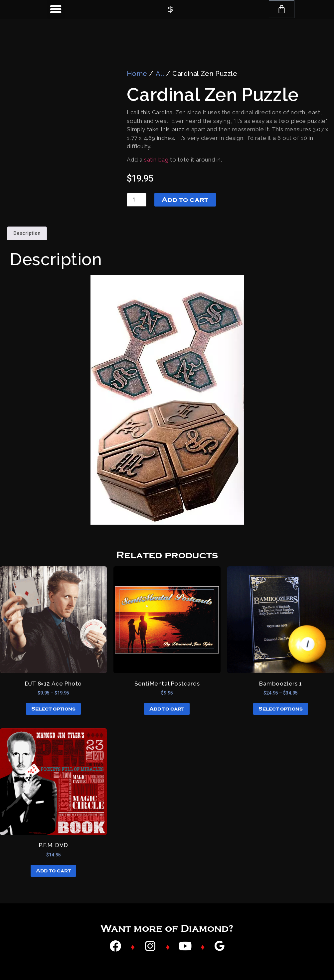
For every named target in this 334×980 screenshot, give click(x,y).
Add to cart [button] (167, 709)
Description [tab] (27, 233)
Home (137, 74)
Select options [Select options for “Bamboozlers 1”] (281, 709)
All (160, 74)
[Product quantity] (136, 200)
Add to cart (185, 200)
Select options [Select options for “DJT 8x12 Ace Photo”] (53, 709)
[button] (56, 9)
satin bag (156, 160)
